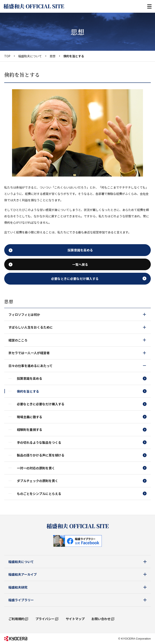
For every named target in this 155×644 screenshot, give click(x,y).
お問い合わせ (101, 619)
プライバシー (45, 619)
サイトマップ (75, 619)
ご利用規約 (16, 619)
